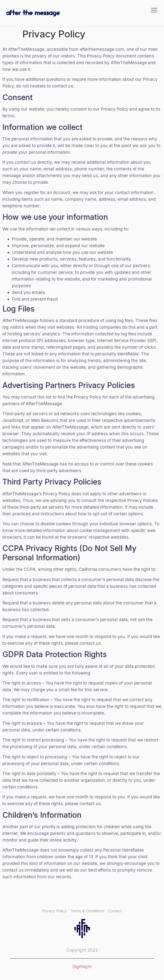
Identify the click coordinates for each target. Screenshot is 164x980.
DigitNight (82, 967)
